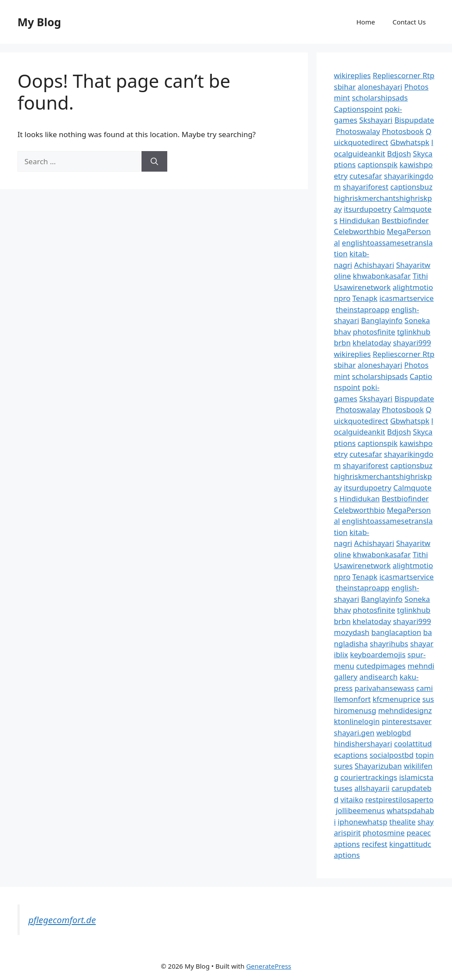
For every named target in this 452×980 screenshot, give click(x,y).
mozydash (352, 632)
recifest (374, 844)
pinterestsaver (407, 721)
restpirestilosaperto (399, 799)
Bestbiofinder (405, 220)
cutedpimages (381, 666)
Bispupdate (414, 120)
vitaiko (352, 799)
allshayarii (372, 788)
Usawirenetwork (362, 287)
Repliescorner (397, 75)
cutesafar (366, 176)
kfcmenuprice (396, 699)
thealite (402, 822)
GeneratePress (269, 966)
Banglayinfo (382, 320)
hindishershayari (363, 744)
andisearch (379, 677)
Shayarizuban (378, 766)
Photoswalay (358, 131)
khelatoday (372, 343)
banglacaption (396, 632)
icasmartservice (407, 298)
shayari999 (412, 343)
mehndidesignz (405, 710)
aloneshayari (380, 87)
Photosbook (403, 131)
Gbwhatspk (410, 142)
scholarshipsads (380, 98)
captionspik (378, 164)
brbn (342, 343)
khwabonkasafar (382, 276)
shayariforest (366, 187)
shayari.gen (354, 733)
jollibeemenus (360, 810)
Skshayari (376, 120)
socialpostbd (392, 755)
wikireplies (352, 75)
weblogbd (394, 733)
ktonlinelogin (357, 721)
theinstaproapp (363, 309)
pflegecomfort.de (62, 920)
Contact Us (409, 22)
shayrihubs (389, 644)
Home (366, 22)
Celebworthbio (360, 231)
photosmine (383, 833)
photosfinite (374, 332)
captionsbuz (412, 187)
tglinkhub (414, 332)
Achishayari (374, 265)
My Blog (39, 22)
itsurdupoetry (367, 209)
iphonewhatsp (362, 822)
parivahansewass (385, 688)
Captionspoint (359, 109)
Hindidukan (359, 220)
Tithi (420, 276)
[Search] (154, 162)
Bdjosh (399, 154)
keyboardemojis (378, 654)
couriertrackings (369, 777)
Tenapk (365, 298)
